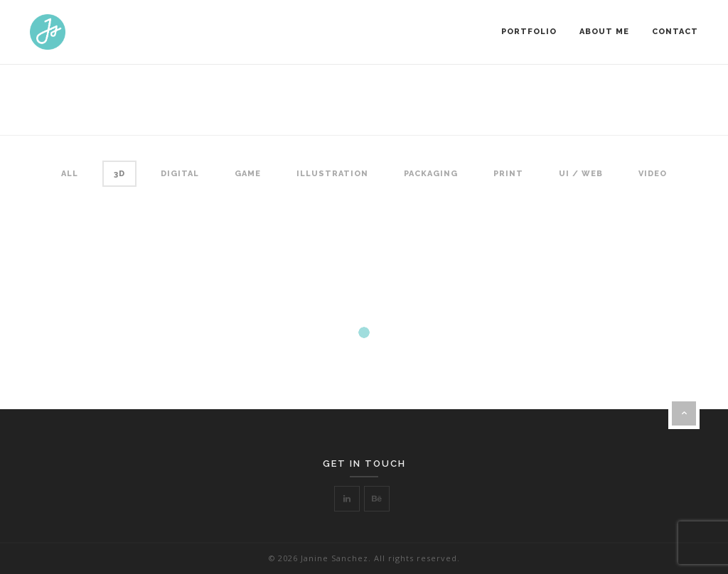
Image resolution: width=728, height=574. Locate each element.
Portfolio (529, 32)
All (70, 174)
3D (119, 174)
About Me (604, 32)
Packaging (431, 174)
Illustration (332, 174)
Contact (675, 32)
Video (653, 174)
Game (248, 174)
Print (508, 174)
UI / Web (581, 174)
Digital (180, 174)
